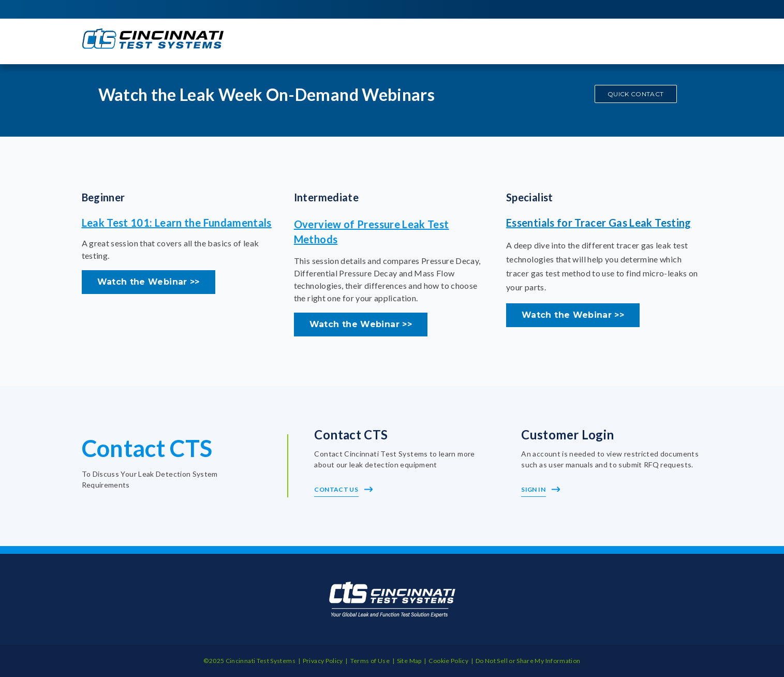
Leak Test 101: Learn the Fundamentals (177, 223)
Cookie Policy (448, 661)
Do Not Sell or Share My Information (528, 661)
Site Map (409, 661)
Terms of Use (370, 661)
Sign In (541, 489)
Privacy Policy (323, 661)
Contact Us (344, 489)
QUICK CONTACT (636, 94)
